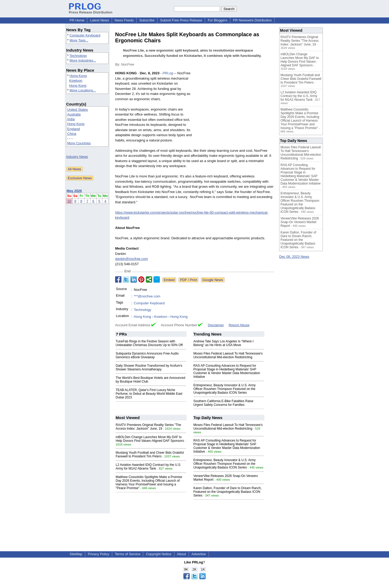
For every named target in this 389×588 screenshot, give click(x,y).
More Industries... (83, 60)
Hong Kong (78, 76)
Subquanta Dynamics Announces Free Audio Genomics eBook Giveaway (147, 355)
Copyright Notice (159, 554)
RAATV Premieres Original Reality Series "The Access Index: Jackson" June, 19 (148, 427)
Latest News (99, 20)
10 (69, 201)
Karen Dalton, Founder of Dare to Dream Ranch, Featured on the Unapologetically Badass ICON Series (228, 492)
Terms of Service (128, 554)
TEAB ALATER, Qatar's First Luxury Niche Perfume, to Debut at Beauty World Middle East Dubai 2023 (149, 394)
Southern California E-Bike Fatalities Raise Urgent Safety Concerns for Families (223, 403)
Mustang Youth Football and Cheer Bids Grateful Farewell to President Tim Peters (150, 454)
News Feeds (124, 20)
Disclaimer (216, 325)
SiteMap (76, 554)
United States (78, 110)
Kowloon (76, 81)
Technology (78, 56)
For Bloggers (218, 20)
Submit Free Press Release (181, 20)
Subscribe (147, 20)
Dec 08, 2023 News (294, 257)
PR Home (77, 20)
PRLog (168, 73)
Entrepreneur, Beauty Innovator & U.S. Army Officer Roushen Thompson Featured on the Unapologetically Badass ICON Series (225, 389)
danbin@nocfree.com (132, 259)
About (182, 554)
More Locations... (83, 90)
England (74, 129)
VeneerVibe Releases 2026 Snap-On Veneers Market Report (300, 222)
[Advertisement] (234, 109)
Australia (74, 114)
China (72, 134)
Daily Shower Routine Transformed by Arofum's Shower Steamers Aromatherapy (149, 368)
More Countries (79, 143)
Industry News (77, 157)
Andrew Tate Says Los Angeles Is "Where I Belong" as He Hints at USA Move (224, 343)
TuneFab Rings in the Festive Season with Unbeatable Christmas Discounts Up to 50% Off (149, 343)
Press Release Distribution (91, 10)
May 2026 (74, 191)
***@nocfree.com (147, 296)
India (71, 119)
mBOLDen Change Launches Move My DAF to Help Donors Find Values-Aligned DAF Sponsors (150, 439)
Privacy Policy (99, 554)
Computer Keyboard (85, 35)
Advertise (199, 554)
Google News (213, 280)
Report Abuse (239, 325)
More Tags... (79, 40)
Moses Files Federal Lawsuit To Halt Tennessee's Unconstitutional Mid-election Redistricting (228, 355)
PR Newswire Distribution (252, 20)
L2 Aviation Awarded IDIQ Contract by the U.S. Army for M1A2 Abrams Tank (148, 467)
